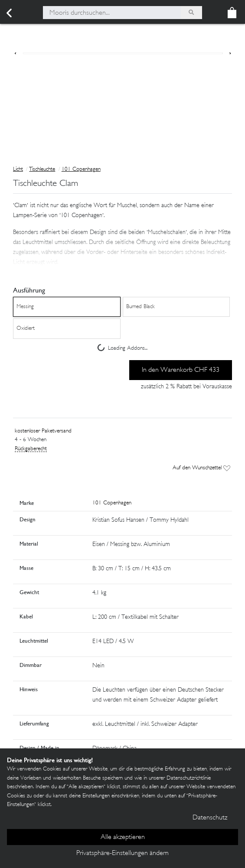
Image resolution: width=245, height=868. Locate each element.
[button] (122, 246)
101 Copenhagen (81, 169)
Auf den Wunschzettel (201, 468)
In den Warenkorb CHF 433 (181, 370)
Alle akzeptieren (123, 837)
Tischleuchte (42, 169)
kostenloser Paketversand (43, 431)
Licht (18, 169)
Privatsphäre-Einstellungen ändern (122, 853)
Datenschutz (210, 818)
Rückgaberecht (31, 449)
